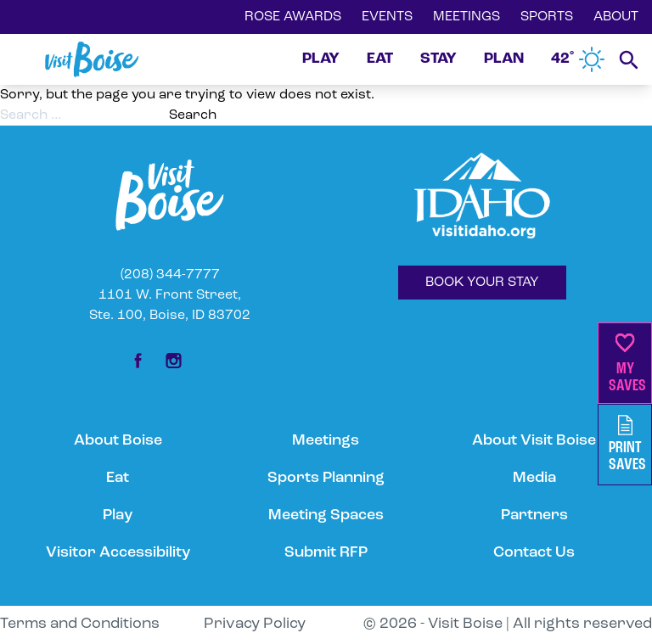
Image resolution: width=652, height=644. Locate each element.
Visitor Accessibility (118, 553)
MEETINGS (467, 17)
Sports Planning (326, 478)
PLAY (321, 59)
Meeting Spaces (326, 515)
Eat (118, 478)
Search (193, 115)
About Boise (118, 441)
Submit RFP (326, 553)
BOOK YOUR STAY (482, 283)
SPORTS (547, 17)
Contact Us (534, 553)
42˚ (578, 59)
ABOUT (616, 17)
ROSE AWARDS (293, 17)
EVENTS (387, 17)
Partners (534, 515)
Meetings (326, 441)
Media (534, 478)
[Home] (92, 59)
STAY (438, 59)
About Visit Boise (534, 441)
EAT (380, 59)
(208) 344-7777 (170, 275)
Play (118, 515)
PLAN (504, 59)
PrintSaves (627, 444)
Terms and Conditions (80, 624)
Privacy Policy (255, 624)
